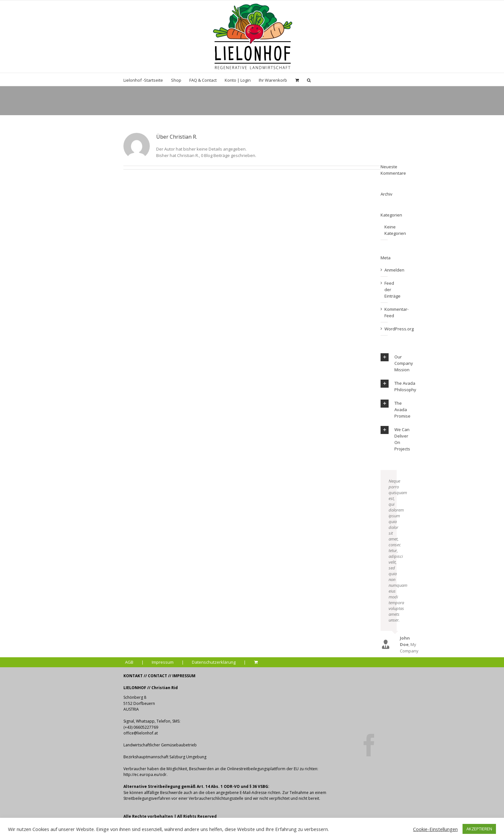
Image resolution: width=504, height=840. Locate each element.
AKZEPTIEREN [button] (479, 829)
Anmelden (394, 270)
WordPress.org (399, 329)
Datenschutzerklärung (214, 662)
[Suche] (309, 79)
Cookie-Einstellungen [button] (435, 829)
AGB (129, 662)
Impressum (163, 662)
